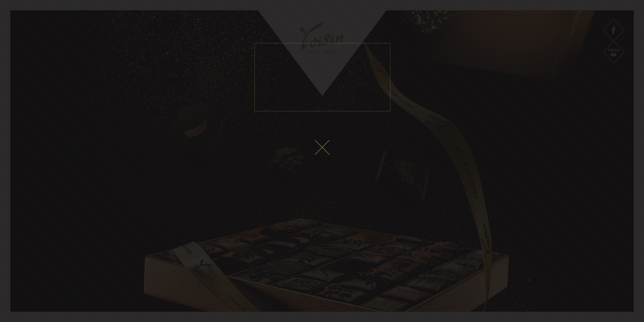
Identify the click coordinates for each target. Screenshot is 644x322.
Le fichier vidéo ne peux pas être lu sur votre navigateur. (322, 77)
